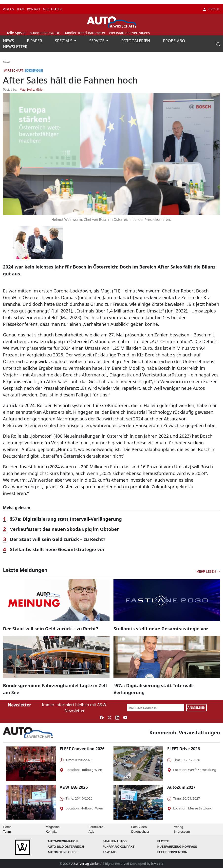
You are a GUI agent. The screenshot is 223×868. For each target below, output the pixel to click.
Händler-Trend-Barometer (84, 33)
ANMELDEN (197, 707)
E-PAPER (35, 41)
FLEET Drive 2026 (184, 749)
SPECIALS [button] (64, 41)
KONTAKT (34, 9)
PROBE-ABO (174, 41)
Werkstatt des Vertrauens (129, 33)
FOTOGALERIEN (136, 41)
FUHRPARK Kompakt (119, 847)
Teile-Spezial (16, 33)
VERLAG (9, 9)
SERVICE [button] (97, 41)
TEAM (21, 9)
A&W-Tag (110, 852)
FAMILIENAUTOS (115, 841)
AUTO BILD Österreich (66, 847)
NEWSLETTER (15, 47)
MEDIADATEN (52, 9)
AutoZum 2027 (181, 787)
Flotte (163, 841)
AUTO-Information (63, 841)
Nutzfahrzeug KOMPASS (177, 847)
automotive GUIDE (45, 33)
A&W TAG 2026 (74, 787)
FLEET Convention (172, 852)
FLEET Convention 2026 (82, 749)
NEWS (9, 41)
